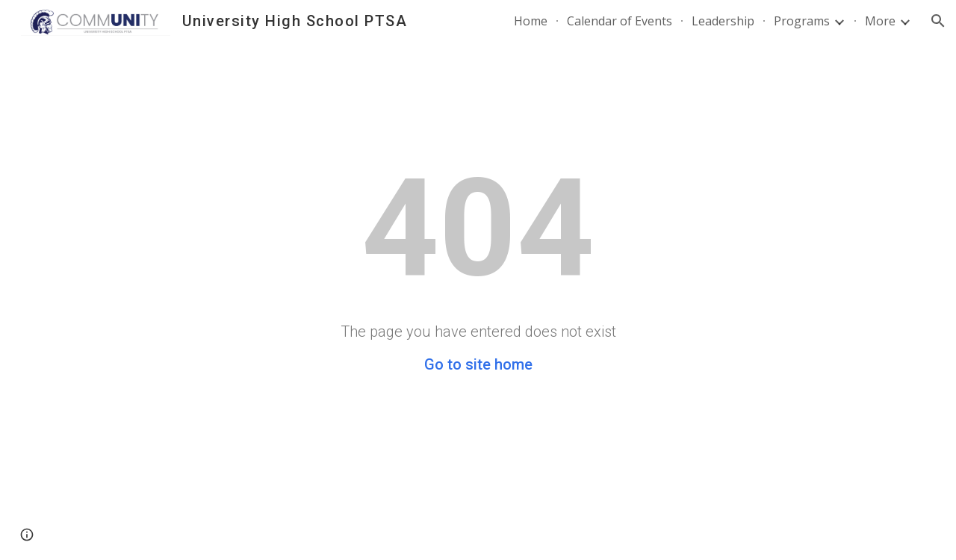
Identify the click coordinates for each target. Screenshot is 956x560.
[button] (938, 21)
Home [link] (531, 21)
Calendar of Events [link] (620, 21)
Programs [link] (802, 21)
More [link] (880, 21)
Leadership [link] (723, 21)
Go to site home (478, 364)
